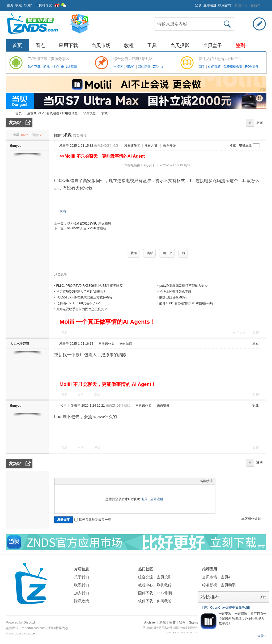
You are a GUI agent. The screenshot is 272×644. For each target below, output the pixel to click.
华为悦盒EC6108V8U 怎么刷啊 (89, 224)
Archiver (150, 622)
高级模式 (206, 481)
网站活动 (145, 67)
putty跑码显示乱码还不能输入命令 (184, 286)
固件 (100, 181)
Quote (84, 481)
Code (90, 481)
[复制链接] (80, 136)
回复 (64, 333)
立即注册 (210, 5)
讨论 (56, 67)
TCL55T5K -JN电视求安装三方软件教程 (84, 297)
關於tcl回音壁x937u (173, 297)
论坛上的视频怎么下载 (175, 292)
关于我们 (82, 577)
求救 (104, 113)
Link (77, 481)
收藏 (19, 5)
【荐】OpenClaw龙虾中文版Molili (225, 608)
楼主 (233, 145)
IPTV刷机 (165, 593)
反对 (97, 395)
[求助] (58, 136)
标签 (172, 622)
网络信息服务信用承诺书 (158, 628)
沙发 (256, 343)
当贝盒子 (212, 45)
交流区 (118, 67)
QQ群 (28, 5)
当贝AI (226, 577)
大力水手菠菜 (20, 344)
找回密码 (225, 5)
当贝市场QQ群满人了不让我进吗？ (81, 292)
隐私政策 (82, 601)
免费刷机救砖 (233, 67)
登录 (198, 5)
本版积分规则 (251, 519)
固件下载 (146, 593)
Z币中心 (159, 67)
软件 (182, 622)
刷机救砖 (164, 585)
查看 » (262, 636)
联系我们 (82, 585)
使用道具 (240, 333)
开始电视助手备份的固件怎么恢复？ (82, 309)
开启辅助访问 (193, 4)
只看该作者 (132, 146)
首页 (10, 5)
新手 (203, 67)
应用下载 (68, 45)
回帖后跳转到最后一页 (93, 520)
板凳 (256, 405)
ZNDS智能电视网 (8, 113)
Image (70, 481)
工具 (152, 45)
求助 (63, 211)
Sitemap (195, 622)
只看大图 (151, 146)
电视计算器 (69, 67)
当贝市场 (101, 45)
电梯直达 (245, 145)
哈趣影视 (210, 585)
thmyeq (16, 146)
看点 (40, 45)
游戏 (47, 67)
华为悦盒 (90, 113)
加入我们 (82, 593)
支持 (81, 395)
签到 (240, 45)
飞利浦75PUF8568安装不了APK (79, 303)
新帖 (163, 622)
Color (64, 481)
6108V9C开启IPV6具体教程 (87, 228)
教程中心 (146, 585)
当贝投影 (180, 45)
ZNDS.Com (29, 634)
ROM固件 (252, 67)
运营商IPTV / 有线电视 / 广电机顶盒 (52, 113)
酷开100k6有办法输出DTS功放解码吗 (186, 303)
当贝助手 (228, 585)
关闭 (263, 597)
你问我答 (215, 67)
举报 (256, 333)
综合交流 (146, 577)
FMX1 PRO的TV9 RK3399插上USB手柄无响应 (90, 286)
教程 (129, 45)
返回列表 (260, 124)
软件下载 (35, 67)
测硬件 (131, 67)
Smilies (97, 481)
